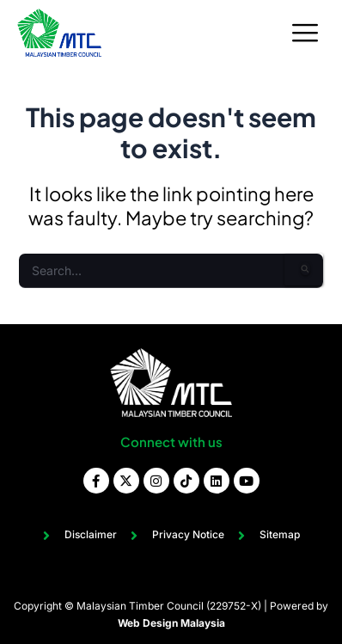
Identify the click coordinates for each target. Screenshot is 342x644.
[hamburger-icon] (305, 33)
